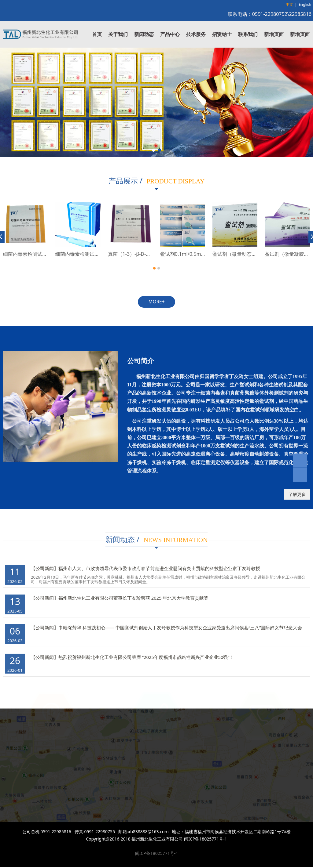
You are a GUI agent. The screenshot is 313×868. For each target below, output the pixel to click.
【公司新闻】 (45, 563)
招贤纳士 (222, 34)
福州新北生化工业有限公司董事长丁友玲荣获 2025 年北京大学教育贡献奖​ (133, 593)
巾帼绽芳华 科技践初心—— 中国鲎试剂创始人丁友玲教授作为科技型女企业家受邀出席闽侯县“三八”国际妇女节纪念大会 (180, 622)
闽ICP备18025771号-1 (157, 853)
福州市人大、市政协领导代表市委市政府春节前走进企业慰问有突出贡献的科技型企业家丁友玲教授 (159, 563)
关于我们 (118, 34)
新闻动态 (144, 34)
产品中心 (170, 34)
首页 (97, 34)
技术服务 (196, 34)
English (305, 4)
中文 (289, 4)
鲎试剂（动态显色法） (28, 254)
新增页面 (274, 34)
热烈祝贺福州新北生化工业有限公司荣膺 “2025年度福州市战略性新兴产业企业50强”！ (146, 652)
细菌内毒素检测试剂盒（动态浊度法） (97, 254)
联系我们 (248, 34)
